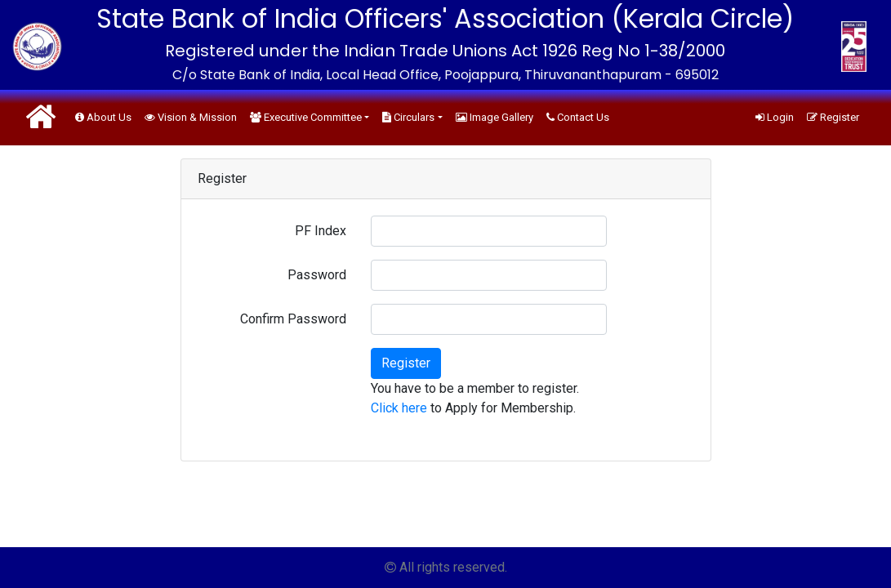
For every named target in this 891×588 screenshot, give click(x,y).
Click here (399, 408)
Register (833, 117)
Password (317, 275)
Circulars (408, 117)
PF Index (321, 231)
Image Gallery (495, 117)
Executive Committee (306, 117)
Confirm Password (293, 319)
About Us (103, 117)
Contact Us (578, 117)
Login (775, 117)
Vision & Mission (191, 117)
